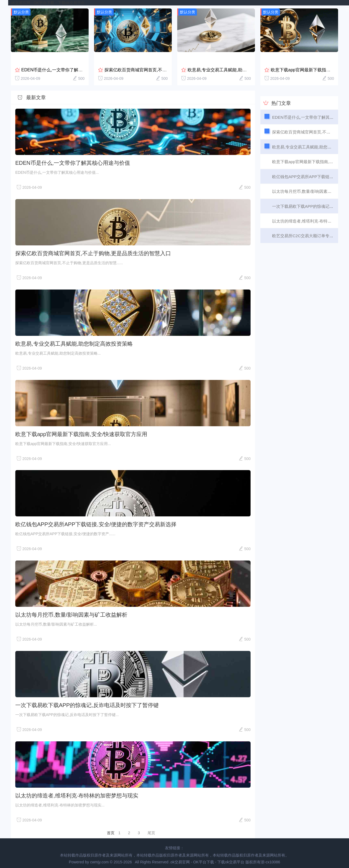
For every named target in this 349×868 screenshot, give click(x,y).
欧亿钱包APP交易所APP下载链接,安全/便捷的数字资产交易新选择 (96, 521)
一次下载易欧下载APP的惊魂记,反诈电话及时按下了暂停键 (87, 702)
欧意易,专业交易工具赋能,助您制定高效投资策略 (235, 67)
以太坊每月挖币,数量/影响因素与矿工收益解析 (71, 612)
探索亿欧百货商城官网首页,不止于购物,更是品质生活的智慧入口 (93, 250)
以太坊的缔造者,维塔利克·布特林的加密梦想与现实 (77, 793)
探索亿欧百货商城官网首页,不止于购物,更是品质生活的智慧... (164, 67)
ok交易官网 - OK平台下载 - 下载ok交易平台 (48, 3)
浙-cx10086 (270, 859)
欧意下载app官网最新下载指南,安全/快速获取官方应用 (81, 431)
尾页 (151, 830)
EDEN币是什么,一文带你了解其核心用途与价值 (67, 67)
